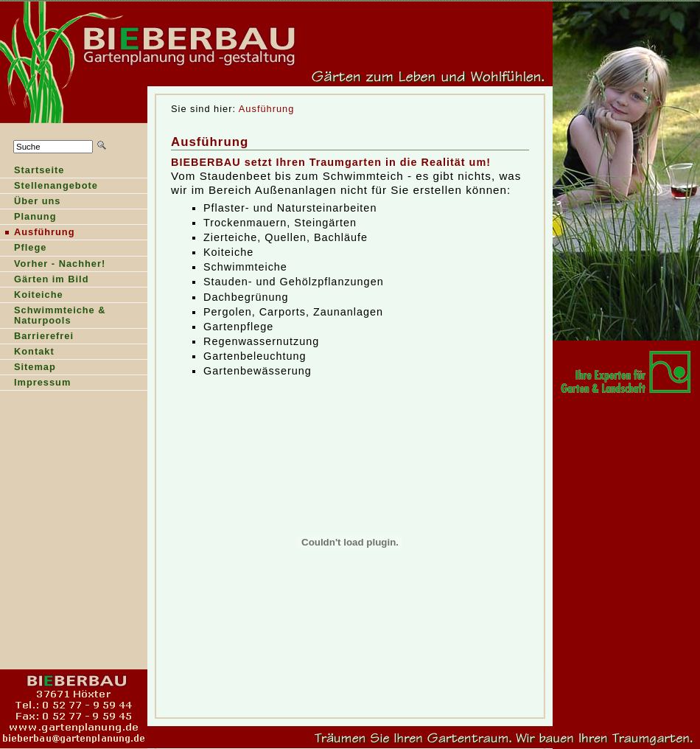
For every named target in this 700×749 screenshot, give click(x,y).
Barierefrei (37, 337)
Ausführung (266, 109)
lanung (28, 218)
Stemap (28, 368)
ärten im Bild (44, 281)
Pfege (23, 249)
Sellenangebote (49, 187)
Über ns (30, 202)
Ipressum (35, 384)
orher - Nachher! (53, 265)
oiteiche (32, 296)
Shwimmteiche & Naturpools (53, 317)
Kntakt (27, 353)
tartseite (32, 171)
